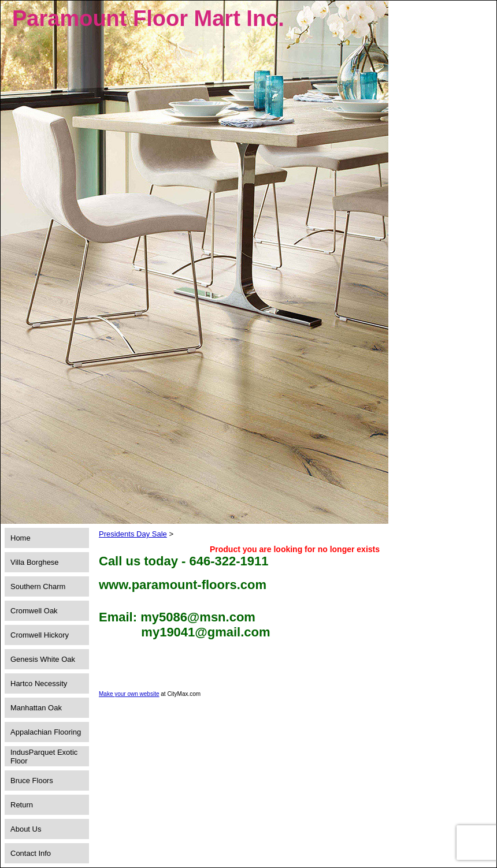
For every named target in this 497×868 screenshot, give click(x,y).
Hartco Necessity (39, 683)
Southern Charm (38, 586)
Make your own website (129, 694)
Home (21, 538)
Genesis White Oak (43, 659)
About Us (26, 829)
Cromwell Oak (34, 611)
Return (22, 805)
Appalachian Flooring (46, 732)
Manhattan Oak (36, 708)
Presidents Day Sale (133, 534)
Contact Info (31, 853)
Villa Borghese (35, 562)
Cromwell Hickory (40, 635)
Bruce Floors (32, 781)
